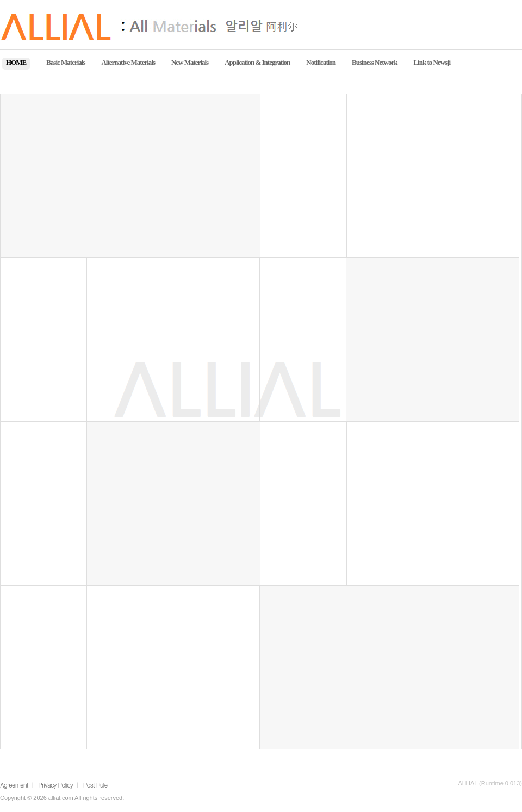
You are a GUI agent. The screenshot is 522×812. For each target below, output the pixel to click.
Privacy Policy (55, 785)
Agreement (14, 785)
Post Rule (95, 785)
